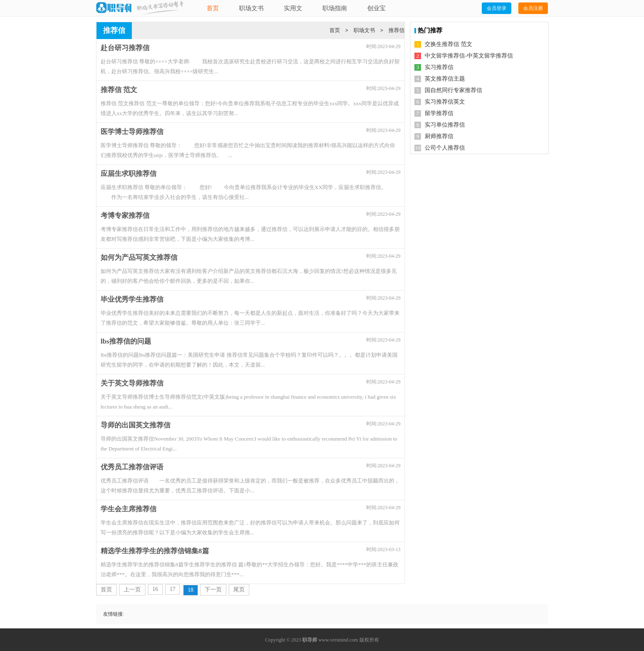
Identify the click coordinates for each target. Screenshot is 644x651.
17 (172, 589)
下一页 (213, 590)
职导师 (310, 640)
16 (155, 589)
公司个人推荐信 (445, 148)
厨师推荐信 (439, 136)
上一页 (132, 590)
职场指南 (335, 8)
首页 (213, 8)
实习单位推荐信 (445, 125)
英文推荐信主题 (445, 79)
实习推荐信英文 (445, 102)
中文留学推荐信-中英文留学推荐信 (469, 56)
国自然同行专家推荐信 (453, 90)
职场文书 (251, 8)
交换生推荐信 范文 (448, 44)
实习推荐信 (439, 67)
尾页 (239, 590)
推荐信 (397, 30)
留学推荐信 (439, 113)
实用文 (293, 8)
